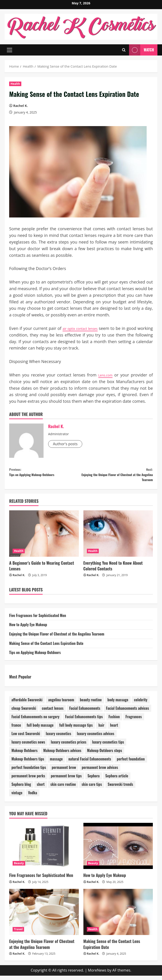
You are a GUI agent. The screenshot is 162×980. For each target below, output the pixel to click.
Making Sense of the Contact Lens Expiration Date (46, 648)
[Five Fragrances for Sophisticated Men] (44, 850)
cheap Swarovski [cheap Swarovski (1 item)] (24, 713)
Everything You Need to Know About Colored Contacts (113, 570)
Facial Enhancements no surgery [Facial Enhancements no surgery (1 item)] (35, 721)
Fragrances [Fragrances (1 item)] (134, 721)
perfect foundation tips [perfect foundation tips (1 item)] (29, 772)
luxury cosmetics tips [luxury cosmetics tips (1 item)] (108, 747)
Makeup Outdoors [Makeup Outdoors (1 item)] (25, 755)
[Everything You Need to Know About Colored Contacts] (118, 538)
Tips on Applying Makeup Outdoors (45, 473)
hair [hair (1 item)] (101, 730)
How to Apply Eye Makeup (28, 629)
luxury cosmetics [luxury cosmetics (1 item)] (59, 738)
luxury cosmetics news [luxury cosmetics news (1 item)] (28, 747)
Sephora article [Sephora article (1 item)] (117, 780)
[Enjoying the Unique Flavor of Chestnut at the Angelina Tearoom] (44, 916)
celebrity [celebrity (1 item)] (141, 704)
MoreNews (97, 975)
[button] (10, 50)
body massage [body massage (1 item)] (118, 704)
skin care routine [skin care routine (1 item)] (63, 789)
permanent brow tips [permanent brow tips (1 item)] (66, 780)
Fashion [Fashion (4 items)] (114, 721)
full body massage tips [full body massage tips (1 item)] (76, 730)
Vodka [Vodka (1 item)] (33, 797)
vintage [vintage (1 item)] (17, 797)
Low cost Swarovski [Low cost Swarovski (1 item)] (26, 738)
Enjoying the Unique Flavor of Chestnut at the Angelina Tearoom (117, 477)
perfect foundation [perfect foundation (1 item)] (131, 763)
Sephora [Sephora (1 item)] (94, 780)
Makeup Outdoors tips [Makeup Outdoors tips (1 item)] (28, 763)
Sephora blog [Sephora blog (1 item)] (21, 789)
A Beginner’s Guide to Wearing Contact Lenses (42, 570)
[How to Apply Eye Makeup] (118, 850)
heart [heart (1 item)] (114, 730)
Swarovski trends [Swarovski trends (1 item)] (120, 789)
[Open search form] (124, 50)
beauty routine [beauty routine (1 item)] (91, 704)
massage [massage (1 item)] (56, 763)
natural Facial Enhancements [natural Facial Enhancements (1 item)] (90, 763)
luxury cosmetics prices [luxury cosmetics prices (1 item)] (69, 747)
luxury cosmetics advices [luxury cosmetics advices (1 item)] (96, 738)
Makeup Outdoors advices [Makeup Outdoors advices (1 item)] (62, 755)
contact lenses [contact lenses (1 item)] (53, 713)
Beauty (19, 868)
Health (15, 84)
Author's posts (65, 444)
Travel (18, 934)
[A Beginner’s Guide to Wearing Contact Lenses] (44, 538)
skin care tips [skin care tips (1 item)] (92, 789)
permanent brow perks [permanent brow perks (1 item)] (28, 780)
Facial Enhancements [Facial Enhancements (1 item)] (85, 713)
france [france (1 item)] (16, 730)
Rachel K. (21, 106)
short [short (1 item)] (41, 789)
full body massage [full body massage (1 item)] (40, 730)
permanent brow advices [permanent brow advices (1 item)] (100, 772)
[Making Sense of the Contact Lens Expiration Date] (118, 916)
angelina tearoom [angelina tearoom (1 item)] (61, 704)
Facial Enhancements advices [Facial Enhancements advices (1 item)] (128, 713)
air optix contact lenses (89, 328)
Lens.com (105, 375)
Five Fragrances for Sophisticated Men (38, 620)
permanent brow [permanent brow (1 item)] (64, 772)
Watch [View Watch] (141, 50)
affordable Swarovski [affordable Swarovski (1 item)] (27, 704)
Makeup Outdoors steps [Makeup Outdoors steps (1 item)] (105, 755)
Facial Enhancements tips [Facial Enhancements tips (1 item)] (84, 721)
